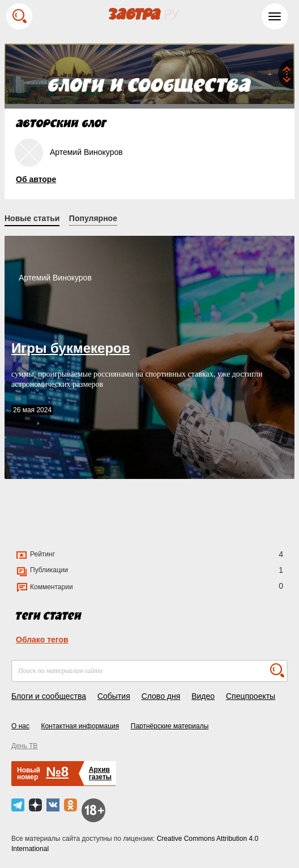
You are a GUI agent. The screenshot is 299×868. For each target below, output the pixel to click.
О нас (20, 726)
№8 (57, 772)
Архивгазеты (100, 773)
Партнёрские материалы (170, 726)
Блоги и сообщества (49, 696)
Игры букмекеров (71, 348)
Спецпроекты (251, 696)
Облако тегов (42, 640)
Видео (203, 696)
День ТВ (24, 746)
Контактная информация (80, 726)
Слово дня (161, 696)
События (114, 696)
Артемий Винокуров (55, 278)
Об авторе (36, 179)
